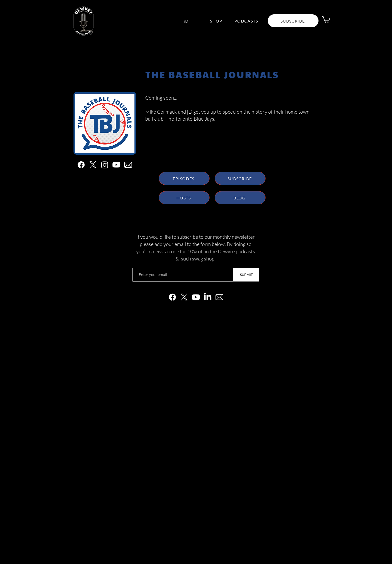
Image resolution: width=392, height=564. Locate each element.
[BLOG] (240, 198)
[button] (293, 21)
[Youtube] (116, 165)
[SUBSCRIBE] (240, 178)
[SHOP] (217, 21)
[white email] (128, 165)
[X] (93, 165)
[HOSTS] (184, 198)
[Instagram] (105, 165)
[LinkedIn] (208, 297)
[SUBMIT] (246, 275)
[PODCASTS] (247, 21)
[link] (326, 19)
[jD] (187, 21)
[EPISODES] (184, 178)
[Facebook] (81, 165)
